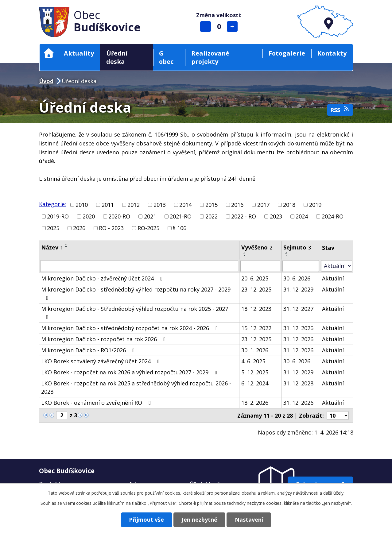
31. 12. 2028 (298, 383)
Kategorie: (52, 204)
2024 (302, 216)
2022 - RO (244, 216)
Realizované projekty (210, 57)
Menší (206, 27)
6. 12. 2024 (255, 383)
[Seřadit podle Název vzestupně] (66, 245)
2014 (185, 205)
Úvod (49, 53)
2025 (53, 228)
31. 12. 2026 (298, 328)
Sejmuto (297, 247)
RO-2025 (148, 228)
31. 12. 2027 (298, 309)
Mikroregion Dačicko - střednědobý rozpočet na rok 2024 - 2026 (131, 328)
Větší (232, 27)
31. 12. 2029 (298, 289)
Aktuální (333, 278)
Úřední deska (117, 57)
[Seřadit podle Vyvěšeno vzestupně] (245, 253)
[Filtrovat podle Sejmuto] (301, 266)
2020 (89, 216)
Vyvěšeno (257, 247)
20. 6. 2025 (255, 278)
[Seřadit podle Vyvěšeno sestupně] (245, 255)
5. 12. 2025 (255, 372)
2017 (263, 205)
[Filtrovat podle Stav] (337, 266)
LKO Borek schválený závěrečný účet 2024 (102, 361)
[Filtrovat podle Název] (139, 266)
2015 (212, 205)
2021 (150, 216)
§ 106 (180, 228)
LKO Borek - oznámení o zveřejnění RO (97, 403)
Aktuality (79, 53)
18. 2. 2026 (255, 403)
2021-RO (181, 216)
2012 (134, 205)
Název (52, 247)
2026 (79, 228)
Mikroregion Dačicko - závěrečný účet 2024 (103, 278)
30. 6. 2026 (297, 278)
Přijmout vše (146, 519)
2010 (82, 205)
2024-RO (333, 216)
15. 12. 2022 (256, 328)
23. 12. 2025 (256, 289)
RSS (340, 110)
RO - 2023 (111, 228)
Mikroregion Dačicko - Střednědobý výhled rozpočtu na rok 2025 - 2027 (135, 313)
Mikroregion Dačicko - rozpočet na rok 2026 (105, 339)
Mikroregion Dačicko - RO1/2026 (89, 350)
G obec (166, 57)
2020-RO (119, 216)
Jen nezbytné (200, 519)
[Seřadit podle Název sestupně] (66, 247)
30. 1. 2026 (255, 350)
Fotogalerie (287, 53)
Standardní (219, 27)
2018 (289, 205)
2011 (108, 205)
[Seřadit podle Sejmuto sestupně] (287, 255)
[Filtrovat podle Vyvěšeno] (260, 266)
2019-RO (58, 216)
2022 (212, 216)
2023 (276, 216)
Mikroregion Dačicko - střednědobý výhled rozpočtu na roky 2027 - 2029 (136, 293)
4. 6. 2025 (253, 361)
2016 (237, 205)
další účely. (334, 493)
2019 (315, 205)
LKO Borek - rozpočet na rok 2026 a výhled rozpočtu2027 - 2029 (130, 372)
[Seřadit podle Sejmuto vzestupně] (287, 253)
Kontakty (332, 53)
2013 (160, 205)
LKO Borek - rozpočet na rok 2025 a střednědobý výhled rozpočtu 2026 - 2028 (136, 387)
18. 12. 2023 (256, 309)
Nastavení (249, 519)
